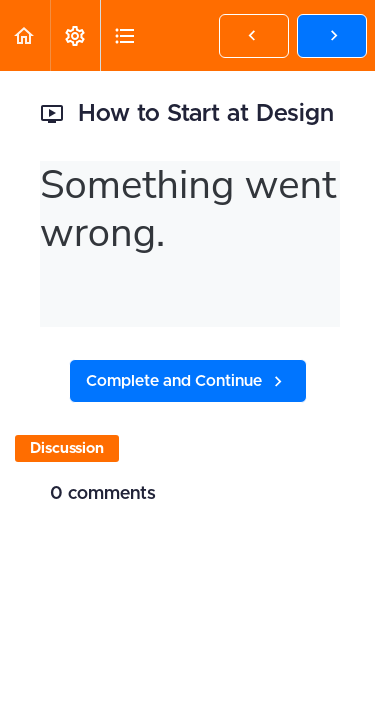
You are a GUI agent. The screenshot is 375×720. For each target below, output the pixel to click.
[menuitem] (75, 35)
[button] (25, 35)
